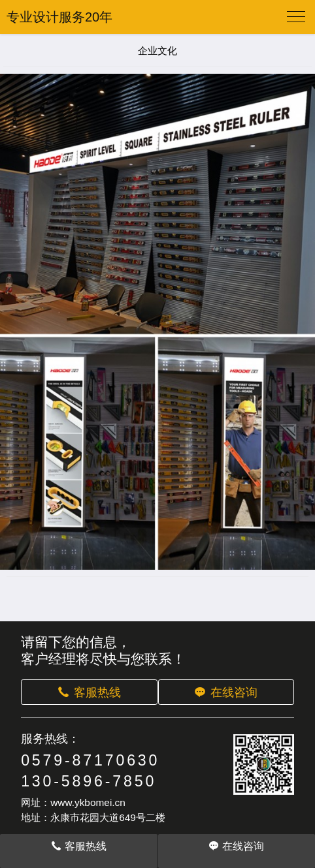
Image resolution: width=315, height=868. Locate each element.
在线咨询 (225, 692)
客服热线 (89, 692)
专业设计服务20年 (59, 17)
